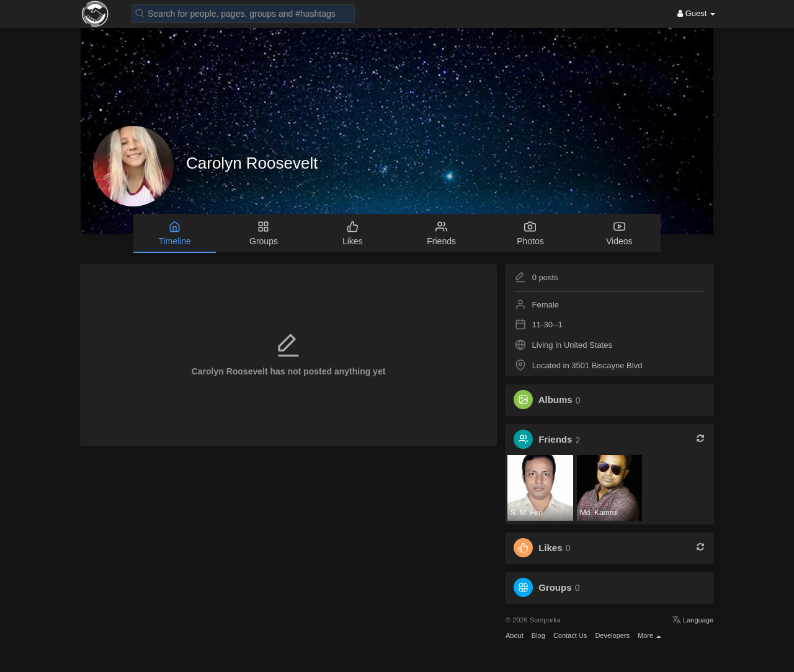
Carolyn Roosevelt (252, 163)
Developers (612, 635)
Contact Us (570, 635)
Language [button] (693, 620)
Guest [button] (696, 13)
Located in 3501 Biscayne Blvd (587, 365)
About (515, 635)
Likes (550, 548)
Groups (555, 587)
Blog (538, 635)
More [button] (649, 635)
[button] (243, 13)
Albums (555, 400)
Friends (555, 440)
